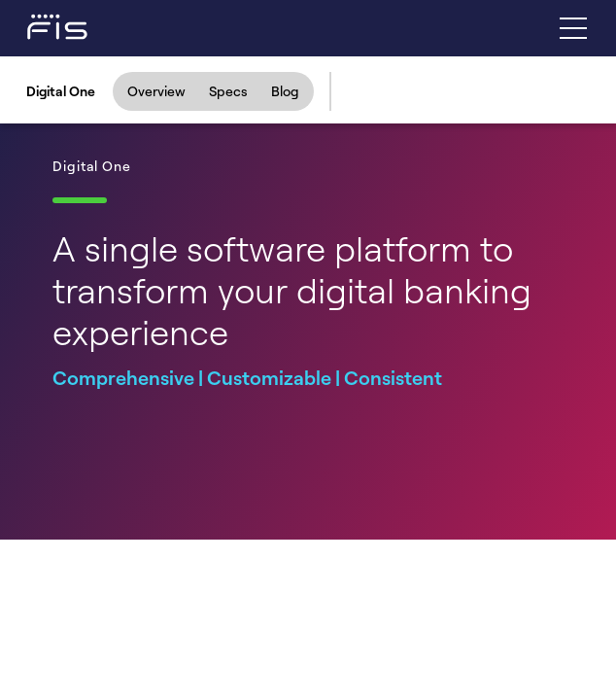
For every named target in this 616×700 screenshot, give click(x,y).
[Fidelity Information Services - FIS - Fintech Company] (39, 25)
